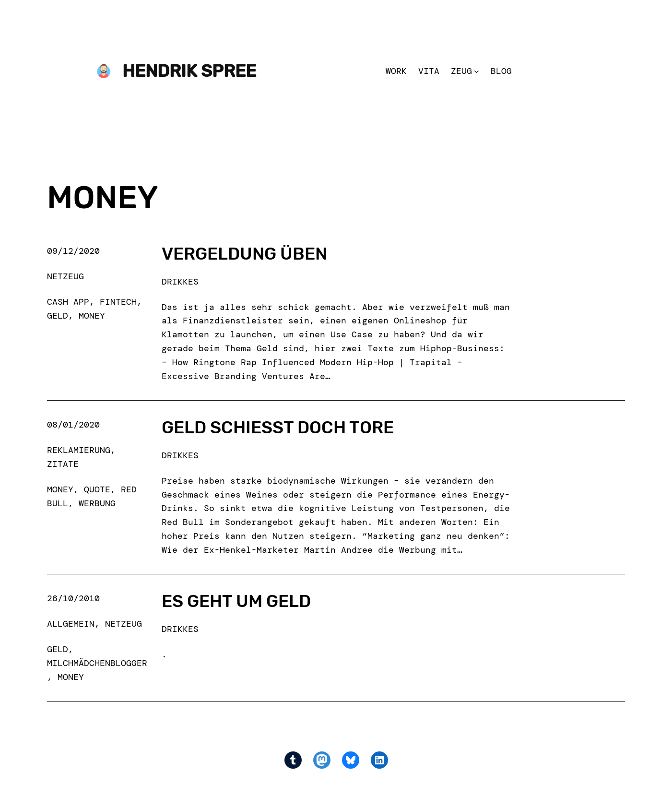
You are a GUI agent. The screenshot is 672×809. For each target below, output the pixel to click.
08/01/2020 (73, 425)
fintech (118, 302)
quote (97, 489)
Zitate (63, 464)
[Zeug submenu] (477, 71)
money (92, 316)
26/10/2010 (73, 598)
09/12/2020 (73, 251)
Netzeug (65, 276)
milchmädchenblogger (97, 663)
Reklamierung (79, 450)
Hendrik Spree (189, 71)
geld (58, 316)
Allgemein (71, 624)
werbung (97, 503)
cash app (68, 302)
